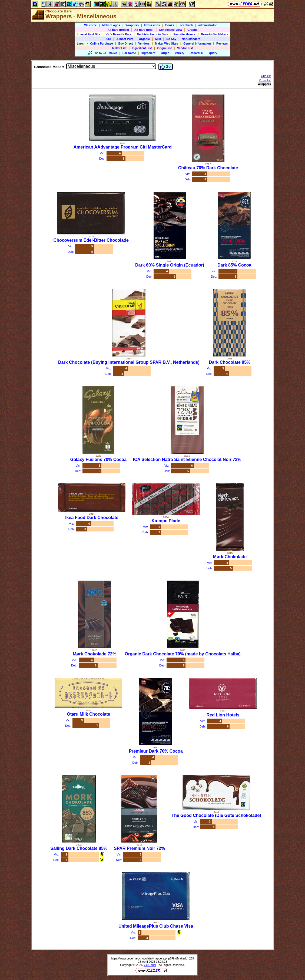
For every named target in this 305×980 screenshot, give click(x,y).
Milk (158, 39)
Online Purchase (101, 43)
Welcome (90, 25)
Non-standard (191, 39)
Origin (165, 53)
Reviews (222, 43)
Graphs (192, 30)
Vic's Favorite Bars (119, 34)
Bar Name (129, 53)
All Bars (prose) (118, 30)
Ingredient (148, 53)
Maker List (119, 48)
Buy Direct (126, 43)
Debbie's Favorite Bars (152, 34)
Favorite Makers (185, 34)
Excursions (152, 25)
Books (170, 25)
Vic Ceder (150, 965)
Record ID (197, 53)
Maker (113, 53)
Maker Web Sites (167, 43)
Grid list (266, 76)
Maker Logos (111, 25)
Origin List (165, 48)
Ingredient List (142, 48)
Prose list (265, 80)
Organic (144, 39)
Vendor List (185, 48)
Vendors (144, 43)
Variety (179, 53)
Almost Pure (125, 39)
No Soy (171, 39)
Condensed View (170, 30)
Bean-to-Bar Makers (215, 34)
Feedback (186, 25)
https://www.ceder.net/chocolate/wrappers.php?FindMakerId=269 (153, 958)
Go (165, 67)
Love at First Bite (88, 34)
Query (213, 53)
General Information (197, 43)
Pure (108, 39)
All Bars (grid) (144, 30)
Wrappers (132, 25)
